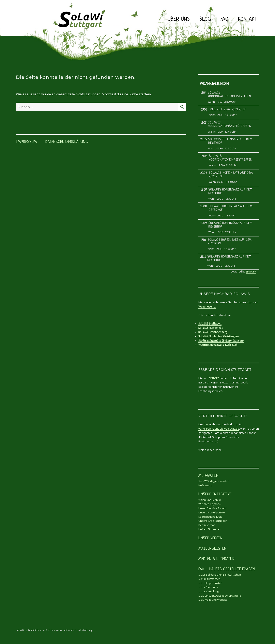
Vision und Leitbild (210, 500)
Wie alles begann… (210, 504)
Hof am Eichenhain (210, 529)
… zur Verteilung (208, 591)
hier (206, 424)
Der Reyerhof (207, 525)
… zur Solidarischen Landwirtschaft (220, 575)
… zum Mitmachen (209, 579)
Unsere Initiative (215, 494)
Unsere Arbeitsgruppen (213, 521)
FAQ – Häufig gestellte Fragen (227, 569)
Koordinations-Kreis (210, 517)
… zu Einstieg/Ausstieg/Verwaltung (220, 596)
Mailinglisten (212, 549)
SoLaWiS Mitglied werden (214, 481)
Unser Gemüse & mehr (212, 508)
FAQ (224, 19)
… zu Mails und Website (213, 600)
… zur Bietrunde (208, 587)
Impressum (26, 142)
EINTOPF (251, 271)
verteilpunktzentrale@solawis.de (219, 429)
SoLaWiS (21, 630)
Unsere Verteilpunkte (212, 512)
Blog (205, 19)
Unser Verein (210, 538)
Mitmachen (209, 476)
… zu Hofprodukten (210, 583)
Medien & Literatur (217, 559)
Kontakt (248, 19)
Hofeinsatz (205, 485)
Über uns (179, 19)
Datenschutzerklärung (67, 142)
